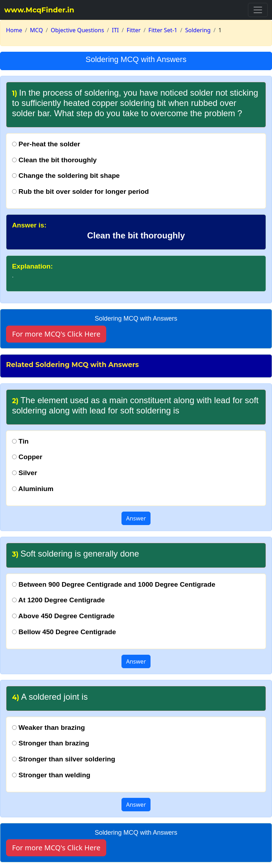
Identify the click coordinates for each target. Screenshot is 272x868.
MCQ (36, 30)
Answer (136, 518)
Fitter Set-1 (163, 30)
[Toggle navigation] (258, 10)
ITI (115, 30)
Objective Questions (77, 30)
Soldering (198, 30)
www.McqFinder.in (39, 10)
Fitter (134, 30)
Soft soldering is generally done (76, 554)
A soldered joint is (50, 697)
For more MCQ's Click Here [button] (56, 334)
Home (14, 30)
